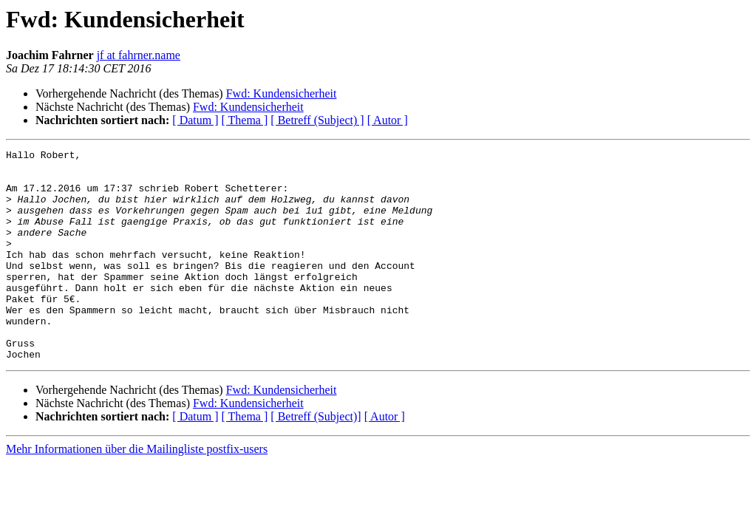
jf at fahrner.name (139, 55)
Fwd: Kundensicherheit (282, 93)
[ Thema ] (245, 120)
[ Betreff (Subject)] (316, 458)
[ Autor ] (388, 120)
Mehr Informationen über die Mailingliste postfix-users (137, 491)
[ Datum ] (195, 120)
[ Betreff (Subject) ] (317, 120)
